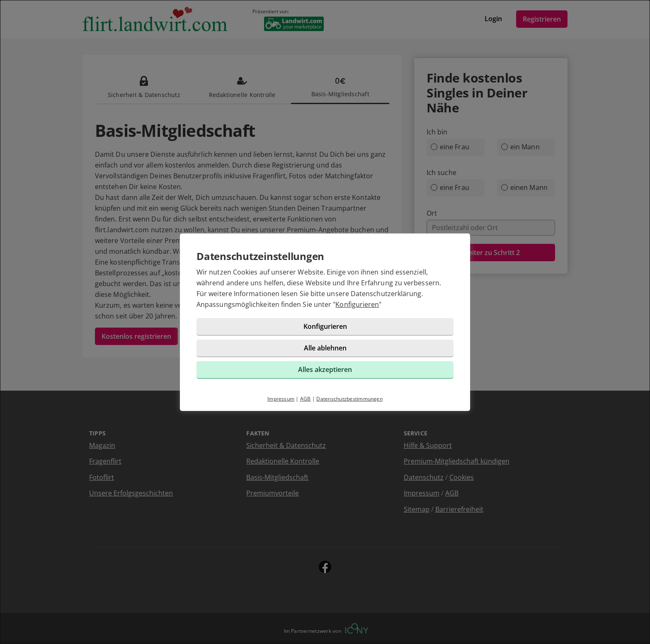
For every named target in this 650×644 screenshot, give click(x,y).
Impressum (281, 399)
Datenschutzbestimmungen (349, 399)
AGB (306, 399)
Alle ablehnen (325, 348)
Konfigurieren (357, 304)
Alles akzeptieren (325, 369)
